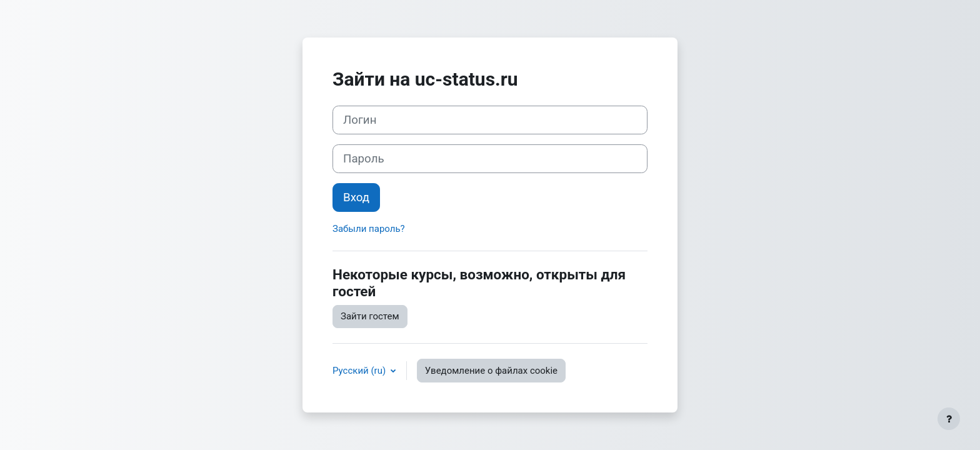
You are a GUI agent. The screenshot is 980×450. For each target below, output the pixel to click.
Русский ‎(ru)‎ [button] (360, 371)
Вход (356, 197)
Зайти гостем (370, 316)
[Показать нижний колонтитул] (949, 419)
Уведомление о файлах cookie (491, 371)
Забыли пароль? (369, 229)
